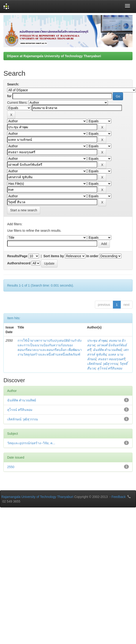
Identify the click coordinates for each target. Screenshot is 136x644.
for (9, 96)
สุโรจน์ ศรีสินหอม (110, 368)
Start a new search (24, 210)
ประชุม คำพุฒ (97, 341)
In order (92, 256)
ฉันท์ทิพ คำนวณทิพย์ (107, 350)
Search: (13, 84)
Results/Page (17, 256)
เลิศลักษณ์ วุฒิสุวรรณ (102, 364)
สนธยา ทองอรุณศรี (112, 359)
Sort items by (54, 256)
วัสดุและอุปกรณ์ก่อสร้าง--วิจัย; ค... (31, 443)
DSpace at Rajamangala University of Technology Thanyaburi (54, 56)
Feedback (119, 497)
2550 (11, 467)
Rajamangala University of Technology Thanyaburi (37, 497)
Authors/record (19, 263)
